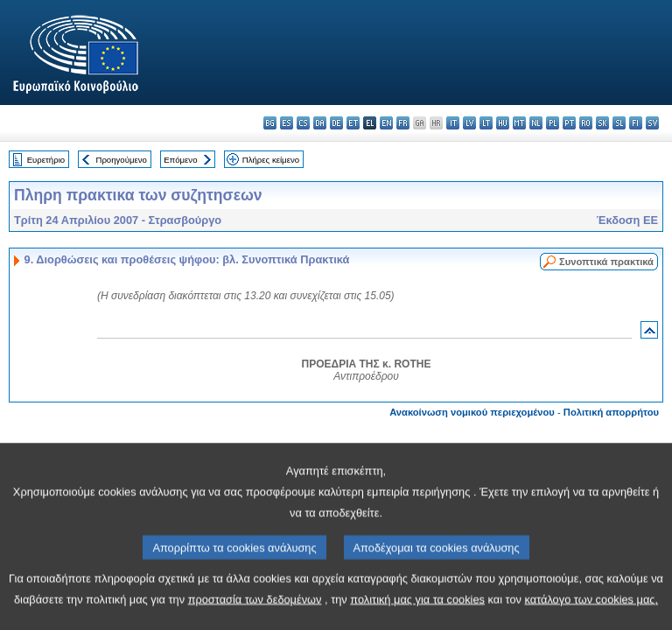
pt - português (569, 123)
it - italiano (453, 123)
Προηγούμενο (121, 160)
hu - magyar (503, 123)
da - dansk (320, 123)
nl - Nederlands (536, 123)
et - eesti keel (353, 123)
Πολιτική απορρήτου (611, 412)
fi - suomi (636, 123)
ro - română (586, 123)
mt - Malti (519, 123)
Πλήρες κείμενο (271, 160)
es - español (287, 123)
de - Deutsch (336, 123)
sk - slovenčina (602, 123)
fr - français (403, 123)
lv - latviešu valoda (469, 123)
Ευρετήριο (46, 160)
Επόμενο (180, 160)
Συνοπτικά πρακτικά (606, 262)
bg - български (270, 123)
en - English (386, 123)
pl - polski (553, 123)
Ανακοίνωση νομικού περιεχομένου (472, 412)
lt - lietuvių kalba (486, 123)
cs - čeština (303, 123)
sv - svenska (652, 123)
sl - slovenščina (619, 123)
